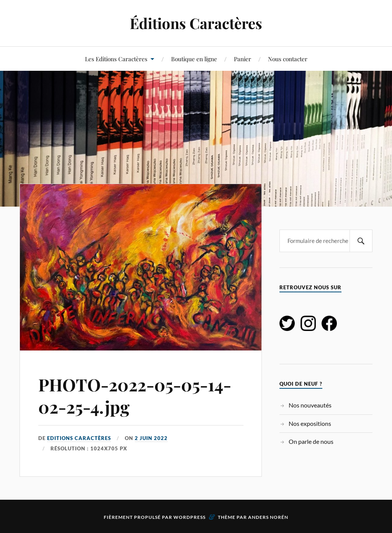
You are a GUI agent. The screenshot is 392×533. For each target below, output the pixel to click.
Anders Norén (268, 517)
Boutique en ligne (194, 59)
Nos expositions (310, 423)
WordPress (189, 517)
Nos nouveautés (310, 405)
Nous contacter (288, 59)
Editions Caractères (79, 438)
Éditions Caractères (196, 23)
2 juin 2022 (151, 438)
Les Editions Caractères (116, 59)
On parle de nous (311, 441)
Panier (243, 59)
